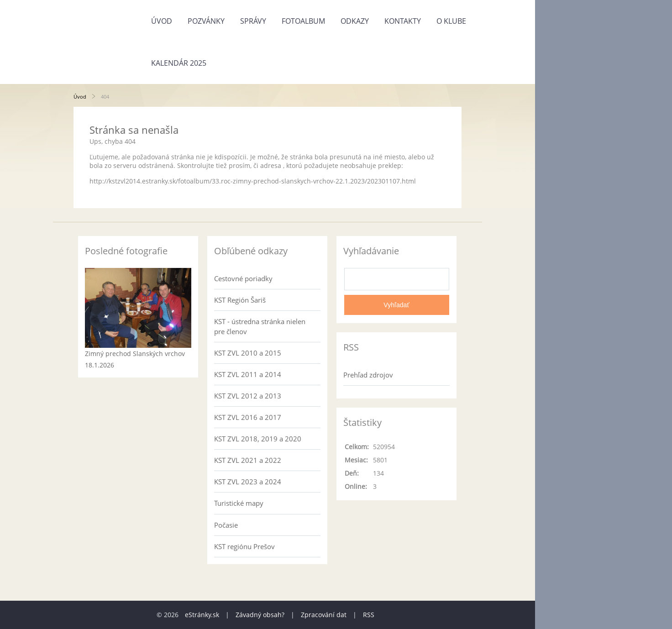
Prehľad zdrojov (368, 375)
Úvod (162, 21)
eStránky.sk (202, 615)
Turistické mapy (239, 503)
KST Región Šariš (240, 300)
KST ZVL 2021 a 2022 (248, 460)
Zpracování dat (324, 615)
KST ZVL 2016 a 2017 (248, 417)
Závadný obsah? (260, 615)
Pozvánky (206, 21)
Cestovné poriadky (243, 278)
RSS (369, 615)
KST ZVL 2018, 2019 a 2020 (258, 439)
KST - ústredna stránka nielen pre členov (260, 326)
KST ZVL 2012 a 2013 (248, 396)
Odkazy (355, 21)
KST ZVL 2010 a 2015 (248, 353)
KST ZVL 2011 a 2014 (248, 374)
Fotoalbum (303, 21)
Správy (253, 21)
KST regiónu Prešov (244, 546)
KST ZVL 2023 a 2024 (248, 482)
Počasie (226, 525)
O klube (451, 21)
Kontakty (403, 21)
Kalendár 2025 (179, 63)
